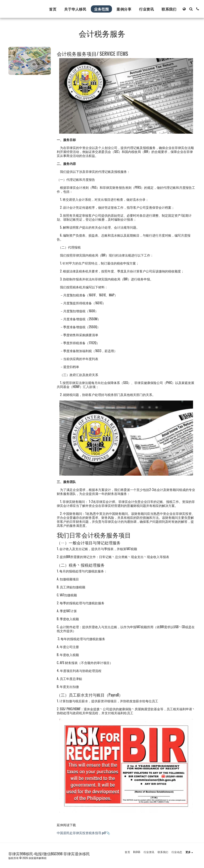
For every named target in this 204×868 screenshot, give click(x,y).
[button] (191, 9)
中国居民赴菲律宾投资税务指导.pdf (81, 833)
